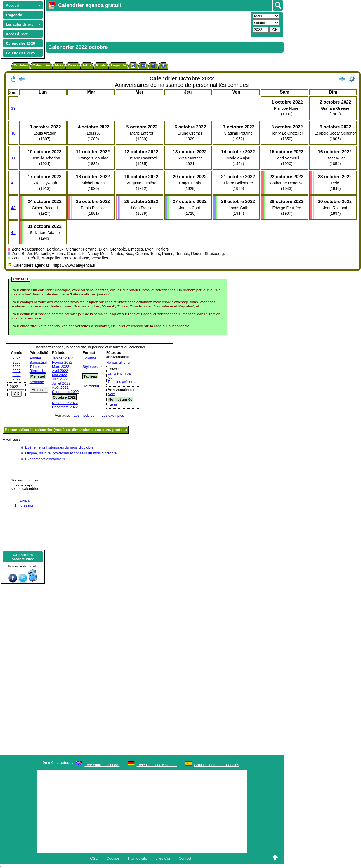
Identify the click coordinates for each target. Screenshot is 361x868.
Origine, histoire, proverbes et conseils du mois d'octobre (71, 453)
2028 (17, 375)
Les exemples (113, 415)
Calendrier (41, 65)
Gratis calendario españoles (217, 765)
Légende (118, 65)
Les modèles (84, 415)
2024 (17, 358)
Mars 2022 (61, 367)
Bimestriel (38, 371)
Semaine (37, 382)
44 (13, 232)
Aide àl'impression (25, 503)
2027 (17, 371)
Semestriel (38, 362)
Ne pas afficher (118, 362)
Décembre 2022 (65, 407)
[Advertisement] (147, 24)
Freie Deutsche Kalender (157, 765)
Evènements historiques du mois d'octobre (59, 447)
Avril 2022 (60, 371)
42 (13, 183)
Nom (111, 394)
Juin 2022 (60, 379)
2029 (17, 379)
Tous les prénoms (122, 382)
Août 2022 (60, 387)
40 (13, 133)
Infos (87, 65)
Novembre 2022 (65, 403)
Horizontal (91, 386)
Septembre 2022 (65, 392)
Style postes (92, 367)
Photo (101, 65)
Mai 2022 (59, 375)
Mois (59, 65)
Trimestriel (38, 367)
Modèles (21, 65)
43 (13, 208)
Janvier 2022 (62, 358)
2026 (17, 367)
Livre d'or (163, 858)
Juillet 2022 (61, 383)
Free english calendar (102, 765)
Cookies (113, 858)
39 (13, 108)
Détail (112, 405)
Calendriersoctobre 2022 (23, 557)
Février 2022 (62, 362)
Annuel (35, 358)
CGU (94, 858)
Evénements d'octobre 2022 (48, 459)
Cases (73, 65)
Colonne (89, 358)
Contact (185, 858)
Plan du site (138, 858)
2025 (17, 362)
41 (13, 158)
